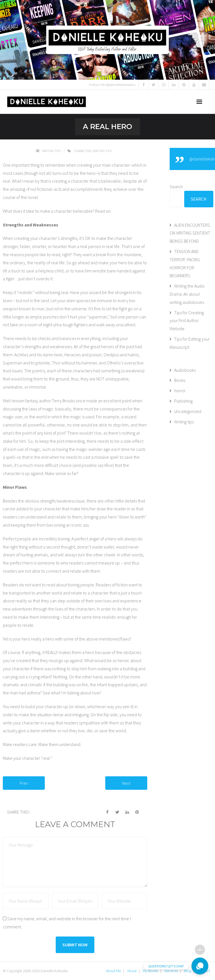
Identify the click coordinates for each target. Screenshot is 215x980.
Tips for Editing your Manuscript (190, 343)
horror (180, 391)
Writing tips (51, 151)
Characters (83, 151)
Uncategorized (188, 411)
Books (180, 380)
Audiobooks (185, 370)
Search (176, 187)
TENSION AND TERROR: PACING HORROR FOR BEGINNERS (185, 263)
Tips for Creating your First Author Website (187, 321)
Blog (188, 971)
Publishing (183, 401)
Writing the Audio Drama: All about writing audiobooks (187, 294)
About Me (113, 971)
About (132, 971)
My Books (150, 971)
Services (171, 971)
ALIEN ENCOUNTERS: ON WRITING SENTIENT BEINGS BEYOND (190, 233)
